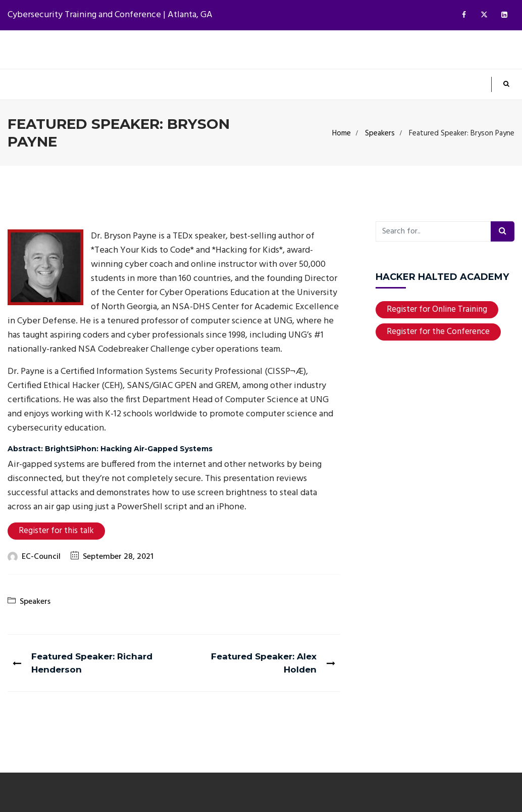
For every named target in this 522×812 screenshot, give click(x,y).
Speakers (380, 133)
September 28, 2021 (118, 557)
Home (342, 133)
